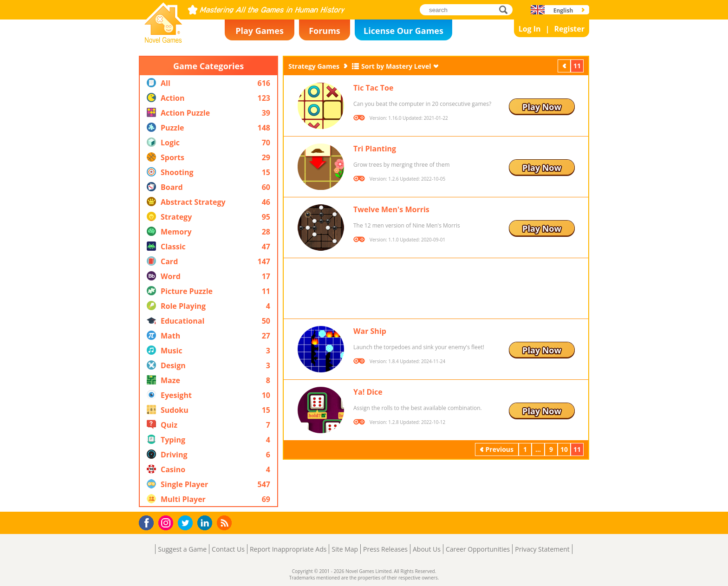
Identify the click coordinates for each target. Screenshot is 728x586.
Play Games (260, 31)
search (506, 10)
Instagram (167, 522)
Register (569, 29)
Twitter (187, 524)
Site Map (345, 549)
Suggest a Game (182, 549)
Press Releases (385, 549)
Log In (530, 29)
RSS (225, 523)
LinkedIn (206, 523)
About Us (427, 549)
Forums (325, 31)
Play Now (542, 107)
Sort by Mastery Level (396, 66)
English (563, 10)
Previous (565, 66)
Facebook (149, 522)
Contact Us (228, 549)
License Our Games (403, 31)
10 (564, 449)
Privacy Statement (542, 549)
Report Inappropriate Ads (288, 549)
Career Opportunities (478, 549)
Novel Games (162, 40)
